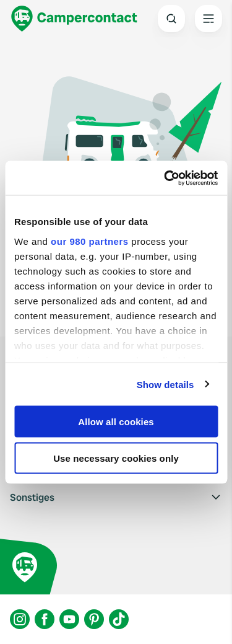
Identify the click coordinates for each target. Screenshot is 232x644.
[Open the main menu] (208, 19)
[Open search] (171, 19)
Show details (165, 384)
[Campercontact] (74, 19)
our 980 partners (90, 241)
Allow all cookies (116, 422)
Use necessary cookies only (116, 458)
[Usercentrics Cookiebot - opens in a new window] (165, 178)
